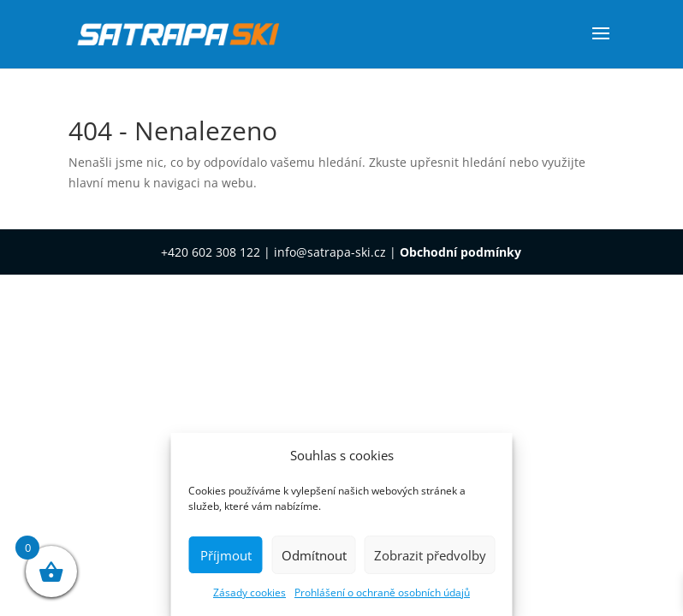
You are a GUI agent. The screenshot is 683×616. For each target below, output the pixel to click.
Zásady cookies (249, 592)
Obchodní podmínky (460, 252)
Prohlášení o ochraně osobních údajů (382, 592)
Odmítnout (314, 555)
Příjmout (226, 555)
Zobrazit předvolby (430, 555)
